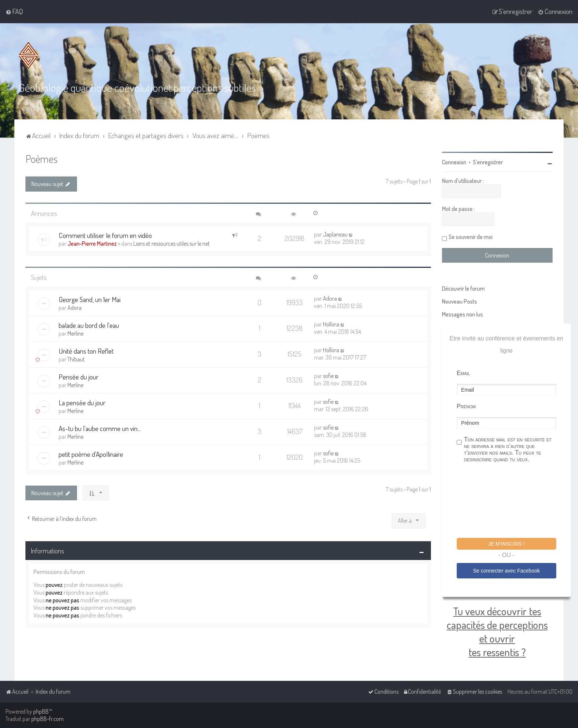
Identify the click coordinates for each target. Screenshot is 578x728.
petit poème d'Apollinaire (91, 454)
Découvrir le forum (463, 288)
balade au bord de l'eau (89, 325)
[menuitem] (14, 11)
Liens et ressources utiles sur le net (172, 244)
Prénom (466, 406)
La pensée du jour (82, 402)
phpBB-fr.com (48, 719)
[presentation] (513, 501)
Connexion (454, 162)
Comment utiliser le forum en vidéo (105, 235)
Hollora (331, 324)
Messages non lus (462, 314)
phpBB (41, 711)
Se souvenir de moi (471, 237)
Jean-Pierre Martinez (92, 244)
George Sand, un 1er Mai (90, 299)
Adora (74, 308)
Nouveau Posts (459, 301)
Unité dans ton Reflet (86, 351)
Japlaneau (335, 234)
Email (463, 373)
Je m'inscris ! (506, 544)
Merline (75, 333)
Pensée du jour (79, 377)
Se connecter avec (506, 571)
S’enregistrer (488, 162)
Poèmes (41, 159)
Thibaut (76, 359)
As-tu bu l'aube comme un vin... (100, 428)
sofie (328, 376)
